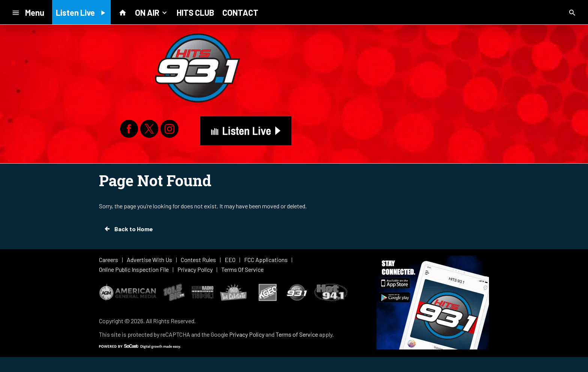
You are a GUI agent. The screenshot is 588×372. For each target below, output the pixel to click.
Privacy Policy (247, 334)
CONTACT (240, 12)
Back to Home (128, 229)
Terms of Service (297, 334)
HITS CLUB (195, 12)
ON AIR (152, 12)
